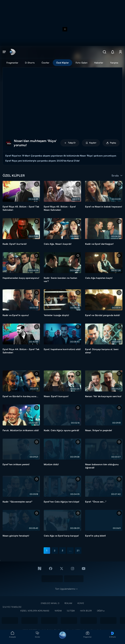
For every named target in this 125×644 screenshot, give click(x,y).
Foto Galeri (82, 63)
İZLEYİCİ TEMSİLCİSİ (12, 607)
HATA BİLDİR (86, 611)
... (70, 550)
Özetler (45, 63)
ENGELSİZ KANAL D (50, 603)
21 (78, 550)
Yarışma (114, 63)
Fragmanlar (12, 63)
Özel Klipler (62, 63)
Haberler (99, 63)
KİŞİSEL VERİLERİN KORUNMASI (35, 611)
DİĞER (100, 611)
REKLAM (68, 603)
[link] (12, 52)
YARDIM (58, 611)
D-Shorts (30, 63)
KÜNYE (81, 603)
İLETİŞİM (71, 611)
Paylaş (111, 143)
